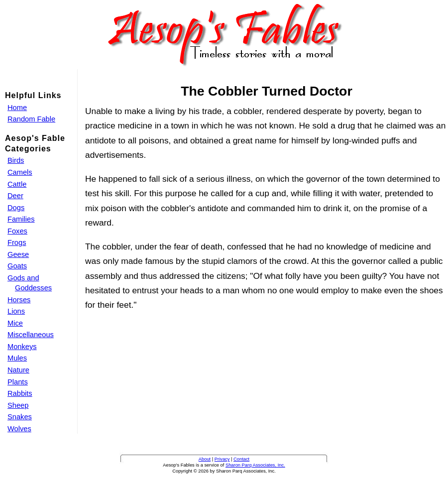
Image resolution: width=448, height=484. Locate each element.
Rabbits (20, 393)
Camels (20, 172)
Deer (15, 196)
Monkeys (22, 347)
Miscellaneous (31, 335)
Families (21, 219)
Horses (19, 300)
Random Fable (31, 119)
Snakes (20, 417)
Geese (18, 254)
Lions (16, 311)
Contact (241, 459)
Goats (17, 266)
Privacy (222, 459)
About (205, 459)
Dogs (16, 208)
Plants (18, 382)
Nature (18, 370)
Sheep (18, 405)
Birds (16, 160)
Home (17, 108)
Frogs (17, 242)
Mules (17, 358)
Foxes (17, 231)
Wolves (19, 429)
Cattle (17, 184)
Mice (15, 323)
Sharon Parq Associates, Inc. (255, 465)
